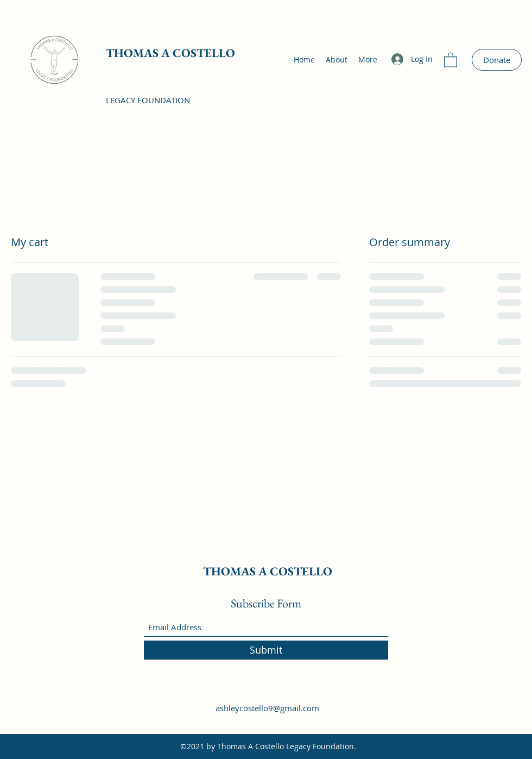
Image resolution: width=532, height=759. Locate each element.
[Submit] (266, 650)
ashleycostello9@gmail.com (267, 708)
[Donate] (497, 60)
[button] (451, 59)
